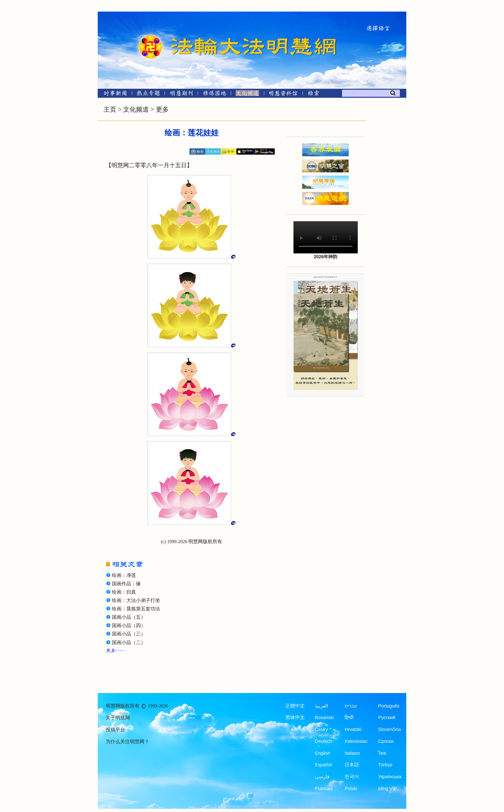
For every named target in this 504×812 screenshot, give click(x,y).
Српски (386, 741)
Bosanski (324, 717)
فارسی (322, 777)
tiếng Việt (388, 789)
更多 (162, 109)
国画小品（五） (129, 617)
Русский (387, 717)
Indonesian (356, 741)
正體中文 (295, 706)
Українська (390, 777)
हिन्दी (349, 717)
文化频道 (136, 109)
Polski (351, 789)
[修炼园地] (214, 94)
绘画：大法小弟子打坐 (136, 600)
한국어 (352, 777)
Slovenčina (389, 729)
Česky (321, 729)
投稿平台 (115, 730)
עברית (351, 706)
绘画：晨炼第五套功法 (136, 609)
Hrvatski (353, 729)
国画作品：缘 (126, 584)
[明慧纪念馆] (283, 94)
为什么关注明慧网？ (127, 742)
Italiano (352, 753)
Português (389, 706)
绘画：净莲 (124, 575)
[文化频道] (247, 94)
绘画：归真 (124, 592)
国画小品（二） (129, 643)
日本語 (352, 765)
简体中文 (295, 717)
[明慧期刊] (181, 94)
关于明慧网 (118, 718)
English (323, 753)
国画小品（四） (129, 625)
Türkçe (385, 765)
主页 (110, 109)
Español (323, 765)
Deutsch (324, 741)
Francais (324, 789)
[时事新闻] (113, 94)
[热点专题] (148, 94)
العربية (322, 706)
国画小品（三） (129, 634)
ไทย (382, 753)
